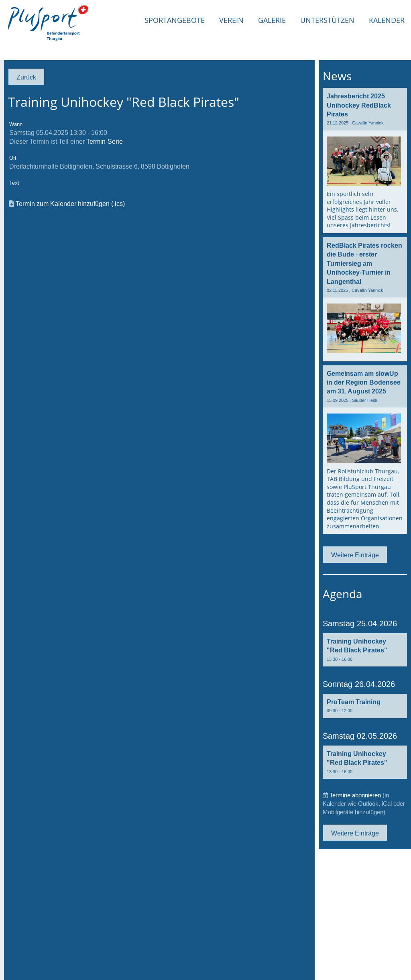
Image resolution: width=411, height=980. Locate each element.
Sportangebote (175, 20)
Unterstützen (327, 20)
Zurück (26, 77)
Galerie (272, 20)
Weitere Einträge (355, 555)
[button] (365, 650)
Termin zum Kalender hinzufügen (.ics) (70, 204)
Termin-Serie (105, 141)
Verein (231, 20)
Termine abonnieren (355, 795)
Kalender (387, 20)
